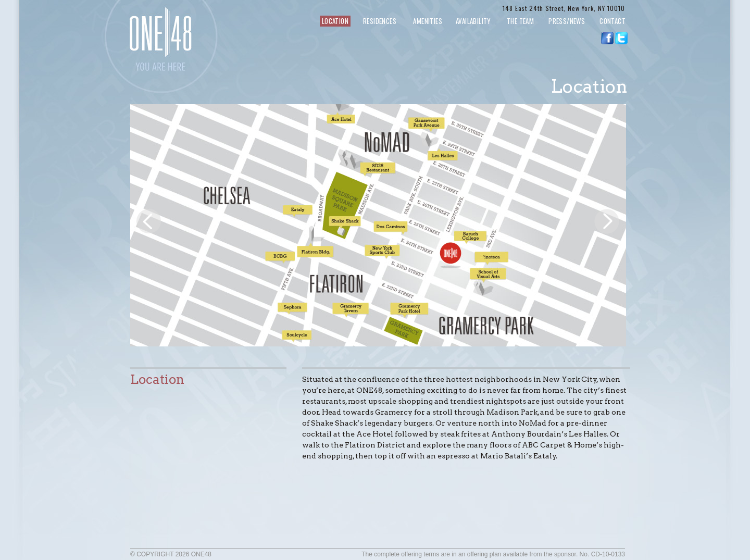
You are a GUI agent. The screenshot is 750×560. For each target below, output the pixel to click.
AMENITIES (428, 21)
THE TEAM (520, 21)
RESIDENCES (380, 21)
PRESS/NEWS (567, 21)
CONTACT (612, 21)
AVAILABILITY (478, 21)
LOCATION (335, 21)
